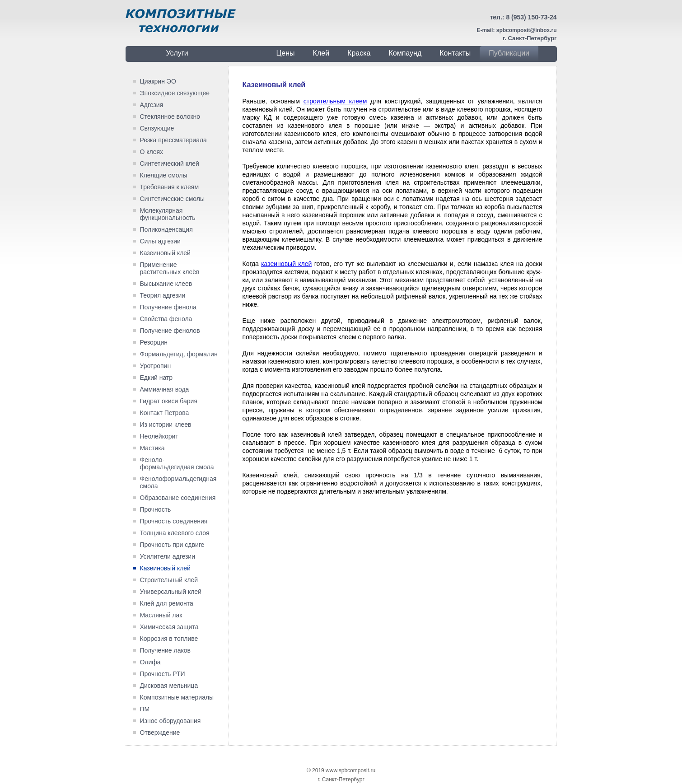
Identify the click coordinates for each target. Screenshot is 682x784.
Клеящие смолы (164, 175)
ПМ (145, 709)
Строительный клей (169, 580)
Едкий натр (156, 378)
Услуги (177, 53)
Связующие (157, 128)
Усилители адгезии (168, 556)
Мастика (152, 448)
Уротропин (156, 366)
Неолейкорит (159, 436)
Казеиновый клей (165, 253)
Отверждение (160, 733)
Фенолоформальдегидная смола (178, 482)
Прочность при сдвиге (172, 545)
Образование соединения (178, 498)
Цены (286, 53)
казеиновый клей (286, 264)
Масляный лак (161, 615)
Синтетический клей (170, 163)
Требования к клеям (170, 187)
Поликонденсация (166, 229)
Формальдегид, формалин (179, 354)
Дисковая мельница (169, 686)
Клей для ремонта (167, 603)
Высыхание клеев (166, 284)
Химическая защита (169, 627)
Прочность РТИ (163, 674)
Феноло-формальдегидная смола (177, 463)
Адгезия (152, 105)
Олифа (150, 662)
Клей (321, 53)
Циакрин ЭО (158, 81)
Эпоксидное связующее (175, 93)
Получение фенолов (170, 331)
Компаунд (405, 53)
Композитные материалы (177, 697)
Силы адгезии (160, 241)
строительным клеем (335, 101)
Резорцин (154, 342)
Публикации (509, 53)
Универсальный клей (171, 592)
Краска (359, 53)
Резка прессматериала (173, 140)
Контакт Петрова (165, 413)
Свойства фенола (166, 319)
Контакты (455, 53)
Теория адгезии (163, 295)
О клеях (152, 152)
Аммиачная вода (165, 389)
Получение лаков (165, 650)
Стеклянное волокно (170, 117)
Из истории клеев (166, 425)
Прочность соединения (174, 521)
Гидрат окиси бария (169, 401)
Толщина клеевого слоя (175, 533)
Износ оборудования (170, 721)
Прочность (156, 509)
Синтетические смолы (173, 199)
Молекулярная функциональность (168, 214)
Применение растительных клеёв (170, 268)
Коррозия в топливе (169, 639)
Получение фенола (168, 307)
